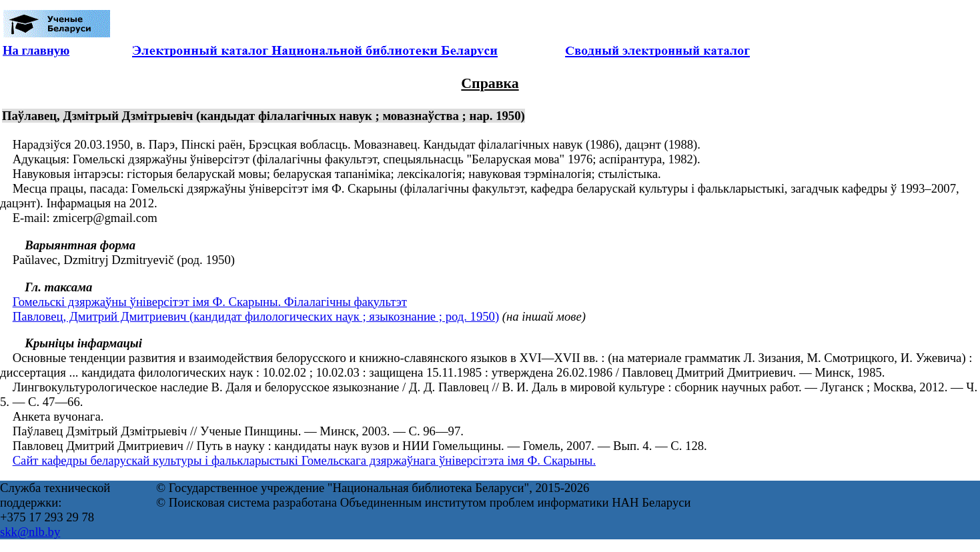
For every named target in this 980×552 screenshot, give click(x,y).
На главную (36, 50)
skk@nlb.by (30, 532)
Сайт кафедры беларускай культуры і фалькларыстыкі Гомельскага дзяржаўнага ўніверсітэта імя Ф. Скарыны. (304, 460)
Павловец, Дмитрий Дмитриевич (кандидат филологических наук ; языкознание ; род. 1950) (256, 316)
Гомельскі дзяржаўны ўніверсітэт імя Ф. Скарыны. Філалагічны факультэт (210, 302)
